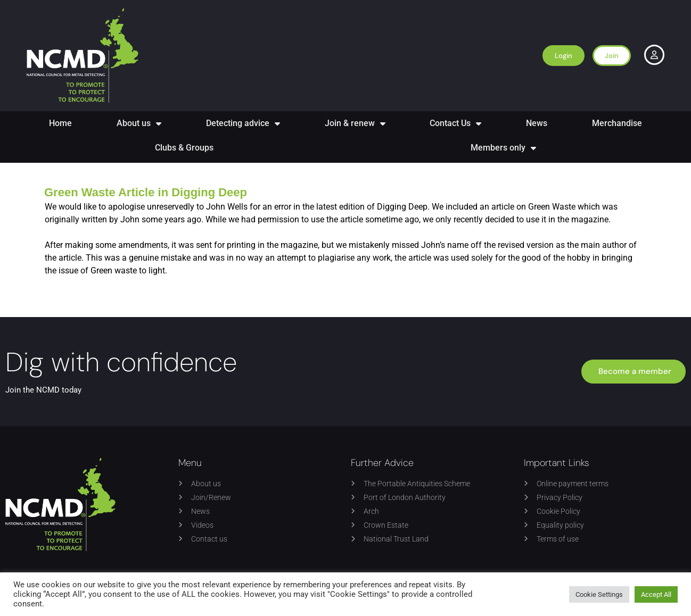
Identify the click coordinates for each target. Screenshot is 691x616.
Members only (503, 148)
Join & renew (355, 123)
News (537, 123)
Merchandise (617, 123)
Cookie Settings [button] (599, 594)
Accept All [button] (656, 594)
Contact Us (455, 123)
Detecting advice (243, 123)
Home (60, 123)
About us (139, 123)
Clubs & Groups (184, 148)
